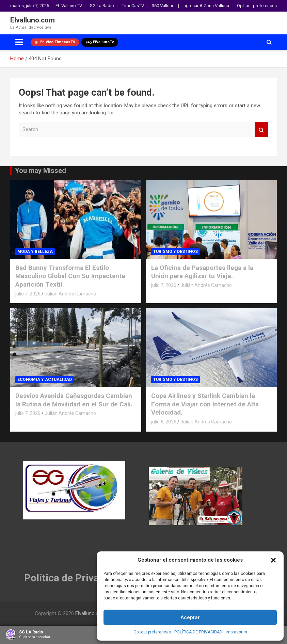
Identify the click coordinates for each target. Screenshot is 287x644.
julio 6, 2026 (164, 422)
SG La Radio (102, 6)
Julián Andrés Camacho (70, 294)
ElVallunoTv (100, 42)
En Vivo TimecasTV (55, 42)
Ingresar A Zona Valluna (206, 6)
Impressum (236, 632)
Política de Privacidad (74, 578)
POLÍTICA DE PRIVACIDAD (198, 632)
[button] (273, 560)
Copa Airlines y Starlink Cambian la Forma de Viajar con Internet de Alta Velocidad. (205, 404)
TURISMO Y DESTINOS (176, 252)
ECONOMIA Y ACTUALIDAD (45, 380)
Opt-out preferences (152, 632)
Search (261, 130)
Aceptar (190, 617)
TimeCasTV (133, 6)
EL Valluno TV (69, 6)
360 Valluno (163, 6)
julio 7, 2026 (28, 294)
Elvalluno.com (33, 20)
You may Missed (41, 171)
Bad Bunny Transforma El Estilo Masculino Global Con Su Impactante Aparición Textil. (70, 276)
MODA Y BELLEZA (35, 252)
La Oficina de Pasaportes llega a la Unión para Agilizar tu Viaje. (202, 272)
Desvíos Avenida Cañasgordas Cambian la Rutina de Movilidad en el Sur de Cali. (74, 400)
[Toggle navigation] (19, 42)
